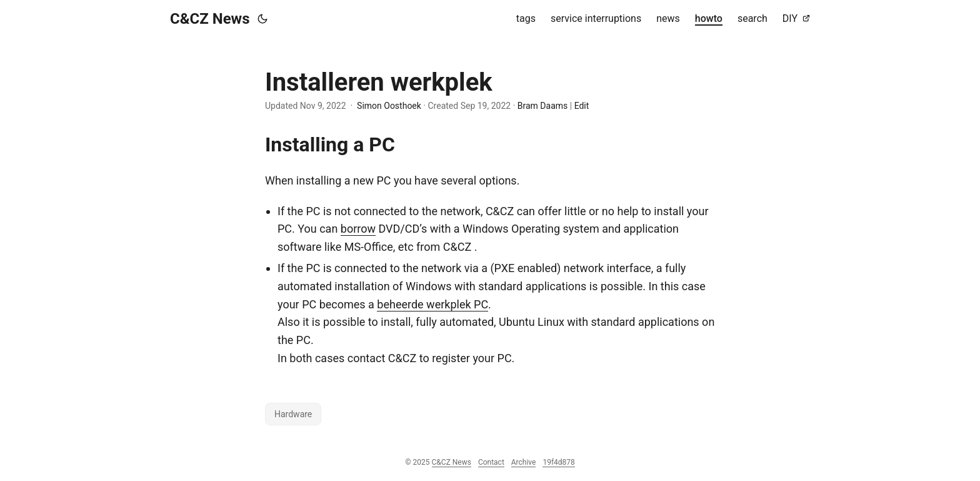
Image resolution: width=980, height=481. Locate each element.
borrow (358, 229)
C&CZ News (210, 19)
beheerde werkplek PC (432, 304)
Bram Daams (542, 106)
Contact (491, 462)
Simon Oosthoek (389, 106)
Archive (524, 462)
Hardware (293, 414)
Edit (582, 106)
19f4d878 (558, 462)
